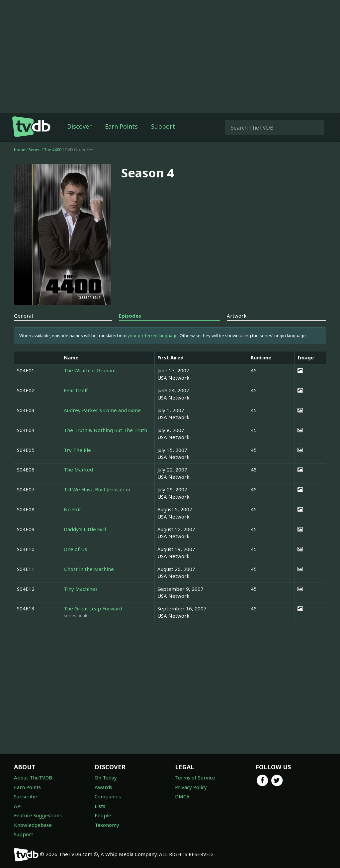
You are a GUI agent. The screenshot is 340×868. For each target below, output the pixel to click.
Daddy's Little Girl (85, 529)
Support (163, 126)
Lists (100, 806)
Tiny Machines (81, 589)
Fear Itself (76, 390)
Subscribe (26, 796)
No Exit (72, 509)
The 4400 (53, 150)
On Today (106, 777)
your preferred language (153, 336)
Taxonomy (107, 825)
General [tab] (23, 316)
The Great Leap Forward (93, 608)
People (103, 815)
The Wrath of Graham (90, 370)
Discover (79, 126)
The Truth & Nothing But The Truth (105, 430)
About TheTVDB (33, 777)
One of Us (75, 549)
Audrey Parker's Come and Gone (102, 410)
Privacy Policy (191, 787)
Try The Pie (77, 450)
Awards (103, 787)
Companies (108, 796)
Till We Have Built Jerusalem (97, 489)
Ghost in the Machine (89, 569)
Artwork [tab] (237, 316)
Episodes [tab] (130, 316)
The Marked (78, 469)
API (18, 806)
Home (20, 150)
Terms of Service (195, 777)
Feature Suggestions (38, 815)
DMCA (182, 796)
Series (35, 150)
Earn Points (121, 126)
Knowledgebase (33, 825)
